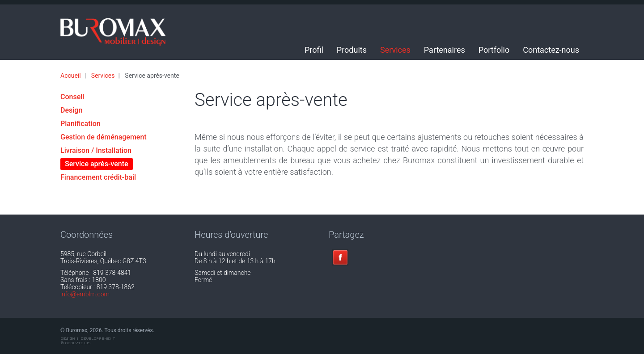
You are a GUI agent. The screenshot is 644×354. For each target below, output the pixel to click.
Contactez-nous (551, 50)
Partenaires (445, 50)
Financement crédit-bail (98, 177)
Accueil (71, 76)
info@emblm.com (85, 294)
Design (71, 110)
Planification (80, 124)
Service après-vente (97, 164)
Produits (352, 50)
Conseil (72, 97)
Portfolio (494, 50)
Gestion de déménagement (104, 137)
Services (395, 50)
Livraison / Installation (96, 150)
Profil (314, 50)
